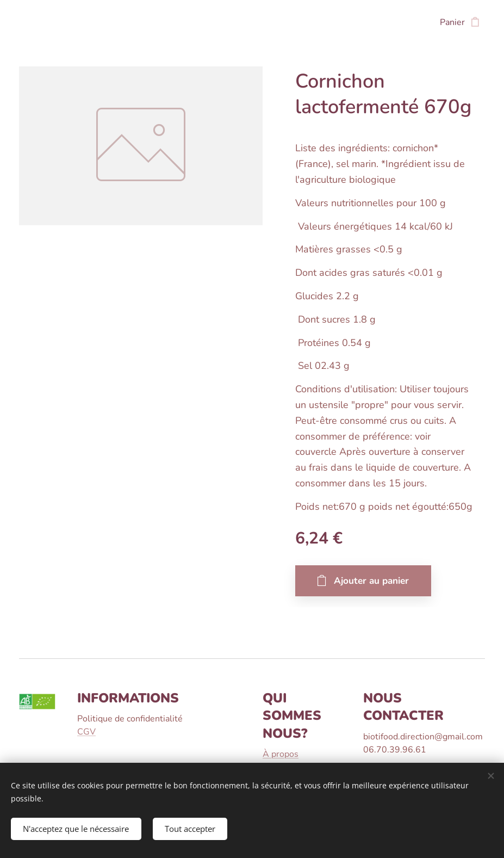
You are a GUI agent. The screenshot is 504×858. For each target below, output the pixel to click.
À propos (281, 754)
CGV (86, 732)
